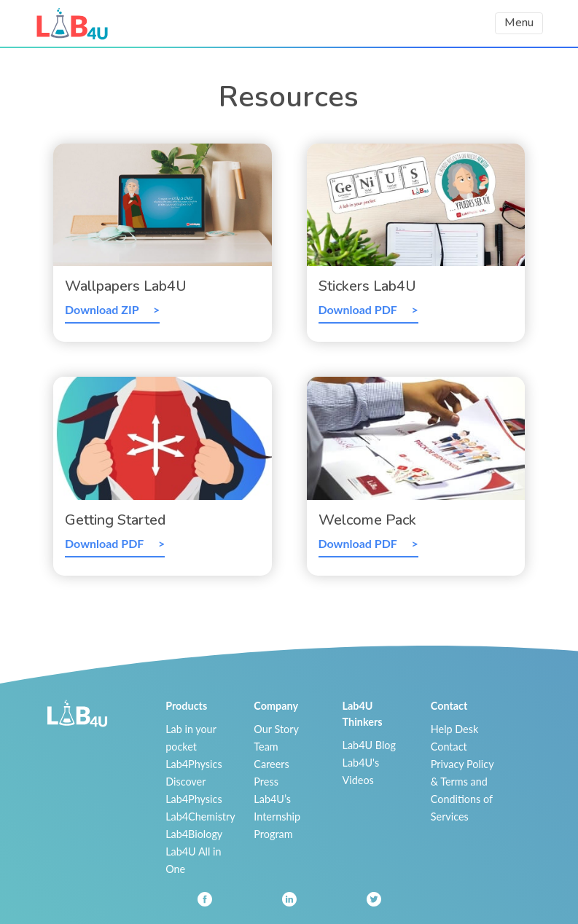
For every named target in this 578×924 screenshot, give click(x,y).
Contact (449, 747)
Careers (271, 764)
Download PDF (359, 309)
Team (266, 747)
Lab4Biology (194, 834)
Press (266, 782)
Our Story (276, 729)
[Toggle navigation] (519, 23)
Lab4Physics (194, 764)
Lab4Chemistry (200, 817)
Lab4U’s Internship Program (277, 817)
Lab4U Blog (369, 745)
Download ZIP (103, 309)
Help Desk (455, 729)
